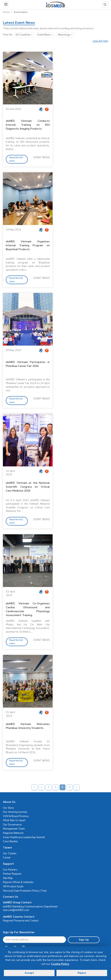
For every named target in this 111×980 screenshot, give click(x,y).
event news (45, 35)
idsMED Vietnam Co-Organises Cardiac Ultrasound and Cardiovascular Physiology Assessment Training (28, 609)
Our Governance (12, 825)
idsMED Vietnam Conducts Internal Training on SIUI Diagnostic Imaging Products (28, 125)
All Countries (24, 35)
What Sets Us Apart (14, 820)
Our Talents (10, 854)
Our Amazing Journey (15, 812)
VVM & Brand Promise (16, 816)
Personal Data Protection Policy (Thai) (25, 891)
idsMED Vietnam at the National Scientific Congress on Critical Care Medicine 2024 (28, 487)
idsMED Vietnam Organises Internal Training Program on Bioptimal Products (28, 245)
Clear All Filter (100, 41)
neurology (65, 35)
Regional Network (13, 833)
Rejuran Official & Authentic (18, 882)
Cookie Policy (60, 964)
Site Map (8, 878)
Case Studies (10, 841)
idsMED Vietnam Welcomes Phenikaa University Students (28, 726)
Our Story (8, 808)
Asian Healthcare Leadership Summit (24, 837)
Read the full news (16, 159)
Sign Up (84, 940)
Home (6, 12)
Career (7, 858)
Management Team (14, 829)
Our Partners (10, 870)
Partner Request (12, 874)
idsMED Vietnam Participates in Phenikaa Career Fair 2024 (28, 364)
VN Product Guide (13, 887)
